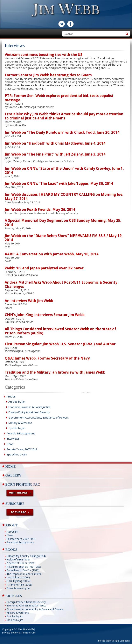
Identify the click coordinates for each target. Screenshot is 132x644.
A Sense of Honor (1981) (21, 563)
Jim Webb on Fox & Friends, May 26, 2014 (40, 209)
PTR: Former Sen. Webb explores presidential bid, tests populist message (59, 98)
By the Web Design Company (114, 641)
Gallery (13, 475)
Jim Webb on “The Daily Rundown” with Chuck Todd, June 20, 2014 (62, 132)
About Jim (12, 532)
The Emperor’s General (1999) (24, 574)
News (10, 444)
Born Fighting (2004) (18, 581)
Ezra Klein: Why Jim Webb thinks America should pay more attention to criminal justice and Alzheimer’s (64, 116)
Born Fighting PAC (23, 484)
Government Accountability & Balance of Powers (39, 418)
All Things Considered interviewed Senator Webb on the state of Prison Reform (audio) (60, 331)
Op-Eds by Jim (17, 428)
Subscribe (15, 504)
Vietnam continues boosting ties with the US (44, 55)
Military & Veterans (20, 423)
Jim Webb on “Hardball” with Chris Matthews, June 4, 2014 (55, 143)
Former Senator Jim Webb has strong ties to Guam (48, 75)
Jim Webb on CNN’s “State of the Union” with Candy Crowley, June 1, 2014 (64, 170)
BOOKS (11, 550)
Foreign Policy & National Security (29, 412)
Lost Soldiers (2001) (18, 577)
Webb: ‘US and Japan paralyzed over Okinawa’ (44, 268)
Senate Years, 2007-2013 (22, 449)
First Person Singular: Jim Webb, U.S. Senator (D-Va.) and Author (60, 344)
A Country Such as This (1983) (24, 567)
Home (11, 466)
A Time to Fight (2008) (19, 585)
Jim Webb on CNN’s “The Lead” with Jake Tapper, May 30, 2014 (59, 183)
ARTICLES (14, 596)
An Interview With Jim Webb (29, 301)
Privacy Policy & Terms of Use (19, 633)
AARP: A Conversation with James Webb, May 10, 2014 (52, 254)
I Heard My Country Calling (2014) (26, 556)
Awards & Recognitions (21, 433)
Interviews (13, 439)
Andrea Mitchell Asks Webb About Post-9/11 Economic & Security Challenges (61, 284)
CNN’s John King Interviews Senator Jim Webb (45, 315)
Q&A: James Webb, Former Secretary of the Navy (47, 358)
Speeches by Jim (17, 454)
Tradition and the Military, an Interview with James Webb (55, 372)
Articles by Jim (17, 402)
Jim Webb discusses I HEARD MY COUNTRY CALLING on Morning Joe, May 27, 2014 (64, 196)
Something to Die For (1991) (23, 570)
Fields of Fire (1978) (18, 560)
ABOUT (11, 525)
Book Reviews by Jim (19, 588)
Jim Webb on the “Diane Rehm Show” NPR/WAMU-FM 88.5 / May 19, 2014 (64, 238)
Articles (11, 396)
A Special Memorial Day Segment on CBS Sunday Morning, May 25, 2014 (63, 222)
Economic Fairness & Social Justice (30, 407)
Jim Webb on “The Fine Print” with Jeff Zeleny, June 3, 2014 (55, 154)
